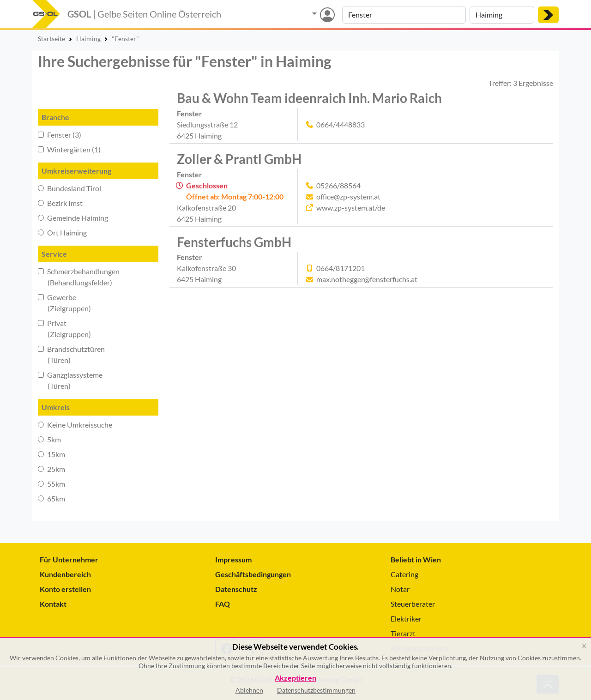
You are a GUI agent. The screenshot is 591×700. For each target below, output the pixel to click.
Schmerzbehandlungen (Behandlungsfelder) (79, 277)
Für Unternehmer (69, 559)
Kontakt (53, 604)
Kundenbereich (65, 574)
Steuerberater (413, 604)
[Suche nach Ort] (502, 15)
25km (51, 469)
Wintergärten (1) (69, 149)
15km (51, 454)
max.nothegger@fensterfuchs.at (367, 279)
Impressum (233, 559)
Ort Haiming (62, 232)
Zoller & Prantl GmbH (239, 159)
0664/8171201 (341, 268)
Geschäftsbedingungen (253, 574)
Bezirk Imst (60, 203)
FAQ (223, 604)
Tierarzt (403, 633)
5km (49, 439)
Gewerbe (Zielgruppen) (64, 303)
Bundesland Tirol (69, 188)
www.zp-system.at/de (351, 208)
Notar (400, 589)
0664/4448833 (341, 124)
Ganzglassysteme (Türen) (70, 380)
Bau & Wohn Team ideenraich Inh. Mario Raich (309, 98)
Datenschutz (236, 589)
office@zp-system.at (348, 196)
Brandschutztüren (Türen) (71, 354)
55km (51, 484)
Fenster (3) (60, 135)
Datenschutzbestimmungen (316, 690)
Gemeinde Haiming (73, 218)
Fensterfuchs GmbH (234, 242)
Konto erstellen (65, 589)
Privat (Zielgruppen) (64, 329)
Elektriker (406, 619)
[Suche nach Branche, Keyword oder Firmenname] (404, 15)
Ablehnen (249, 690)
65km (51, 498)
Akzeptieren (295, 678)
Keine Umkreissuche (75, 425)
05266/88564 (338, 185)
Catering (404, 574)
